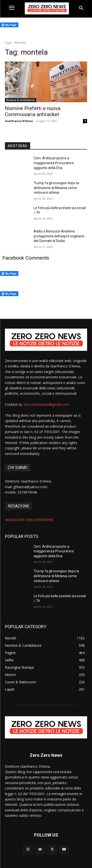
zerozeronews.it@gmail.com (46, 404)
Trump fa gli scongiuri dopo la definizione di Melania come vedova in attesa (56, 188)
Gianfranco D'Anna (19, 121)
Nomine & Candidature (21, 100)
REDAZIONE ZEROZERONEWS (29, 520)
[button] (81, 8)
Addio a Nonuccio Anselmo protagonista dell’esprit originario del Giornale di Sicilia (59, 236)
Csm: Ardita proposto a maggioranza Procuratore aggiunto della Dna (54, 163)
